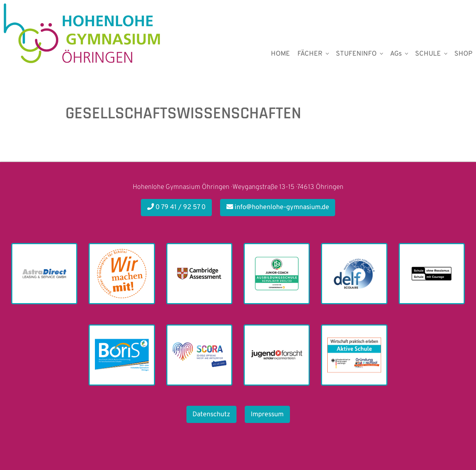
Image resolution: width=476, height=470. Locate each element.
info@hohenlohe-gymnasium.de (278, 207)
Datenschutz (211, 415)
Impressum (267, 415)
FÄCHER (310, 54)
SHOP (463, 54)
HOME (280, 54)
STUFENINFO (356, 54)
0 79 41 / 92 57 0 (177, 207)
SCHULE (428, 54)
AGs (396, 54)
